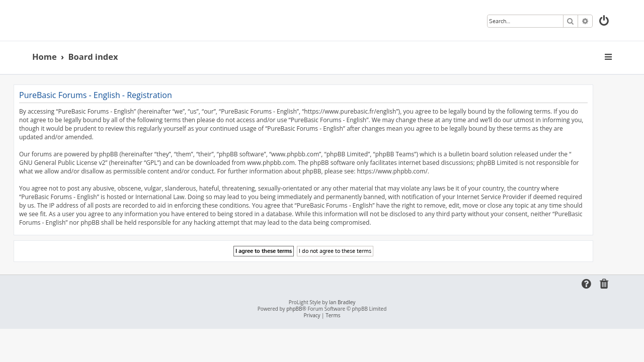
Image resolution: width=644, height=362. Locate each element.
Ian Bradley (342, 302)
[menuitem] (605, 22)
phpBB (294, 309)
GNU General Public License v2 (81, 163)
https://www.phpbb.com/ (411, 171)
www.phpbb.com (290, 163)
